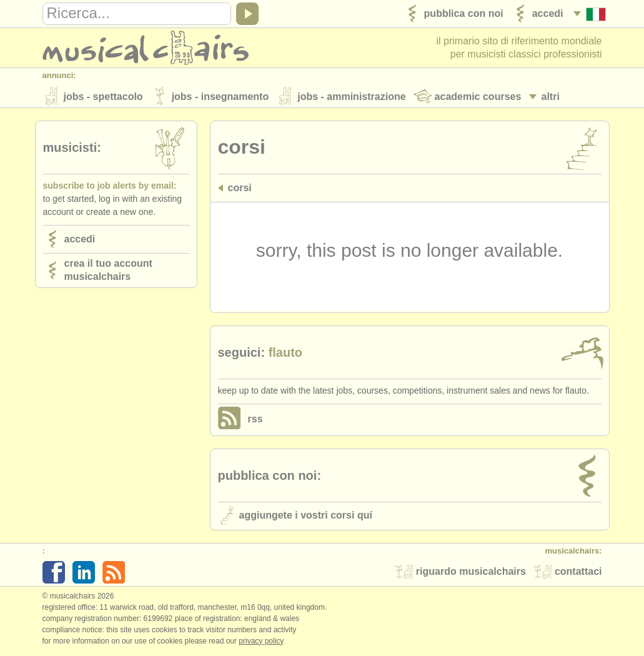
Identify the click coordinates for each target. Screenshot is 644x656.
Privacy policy (261, 643)
